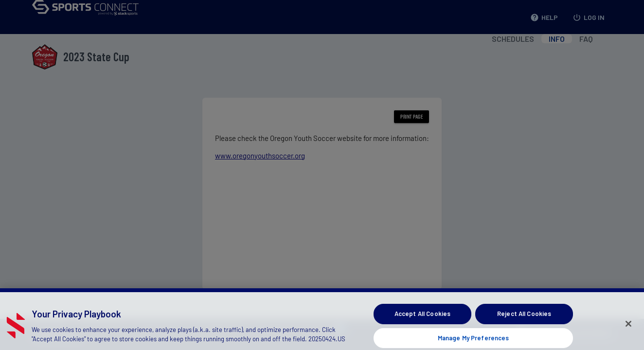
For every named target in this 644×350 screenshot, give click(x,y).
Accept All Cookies (422, 317)
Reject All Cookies (524, 317)
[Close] (628, 328)
